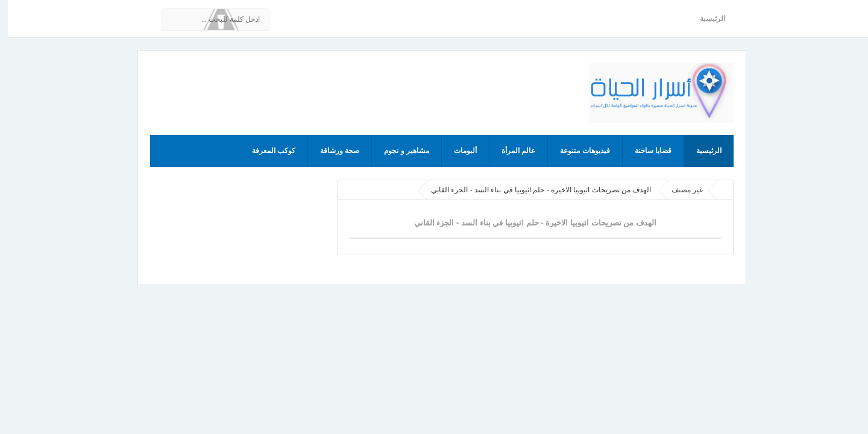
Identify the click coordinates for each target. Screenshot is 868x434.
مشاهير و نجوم (399, 151)
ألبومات (458, 151)
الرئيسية (705, 19)
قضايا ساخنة (645, 151)
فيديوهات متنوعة (577, 151)
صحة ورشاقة (332, 151)
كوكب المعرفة (266, 151)
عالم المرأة (511, 151)
